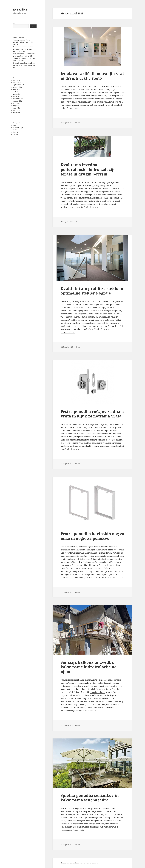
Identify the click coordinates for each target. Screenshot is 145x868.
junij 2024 (16, 89)
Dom (14, 125)
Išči (14, 23)
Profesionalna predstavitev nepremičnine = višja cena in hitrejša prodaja (23, 49)
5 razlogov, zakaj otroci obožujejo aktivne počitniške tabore (23, 42)
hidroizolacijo (116, 686)
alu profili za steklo (107, 317)
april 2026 (16, 80)
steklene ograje (96, 323)
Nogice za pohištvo (69, 547)
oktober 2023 (18, 101)
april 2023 (16, 110)
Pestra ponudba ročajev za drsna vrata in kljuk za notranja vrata (92, 414)
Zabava (15, 132)
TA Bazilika (20, 9)
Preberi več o (74, 108)
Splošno (16, 130)
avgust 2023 (17, 103)
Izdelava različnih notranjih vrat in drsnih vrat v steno (92, 76)
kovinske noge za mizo (88, 547)
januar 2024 (17, 96)
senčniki (113, 827)
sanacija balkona (98, 692)
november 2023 (18, 99)
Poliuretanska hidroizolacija (112, 189)
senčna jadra (66, 830)
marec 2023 (17, 113)
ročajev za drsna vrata (84, 437)
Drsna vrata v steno (101, 93)
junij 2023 (16, 108)
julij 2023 (16, 106)
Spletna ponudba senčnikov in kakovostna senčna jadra (90, 798)
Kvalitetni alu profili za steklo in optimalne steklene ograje (92, 291)
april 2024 (16, 92)
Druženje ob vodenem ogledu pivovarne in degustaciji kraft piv (24, 65)
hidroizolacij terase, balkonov (82, 204)
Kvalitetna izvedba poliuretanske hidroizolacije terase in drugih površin (88, 169)
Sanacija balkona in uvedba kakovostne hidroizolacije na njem (89, 667)
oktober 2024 (18, 87)
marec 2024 (17, 94)
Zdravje (16, 134)
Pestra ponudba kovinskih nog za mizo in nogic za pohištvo (92, 536)
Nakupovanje (18, 127)
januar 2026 (17, 82)
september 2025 (19, 85)
